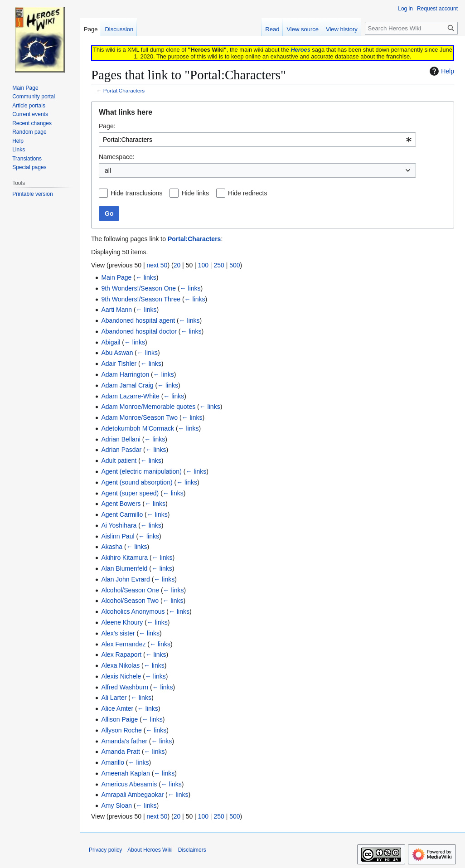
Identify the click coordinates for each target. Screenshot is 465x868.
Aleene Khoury (122, 622)
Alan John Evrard (125, 579)
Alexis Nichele (121, 676)
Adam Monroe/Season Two (139, 417)
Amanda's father (124, 741)
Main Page (116, 277)
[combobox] (257, 140)
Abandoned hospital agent (138, 320)
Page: (107, 126)
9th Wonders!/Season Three (141, 299)
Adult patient (119, 461)
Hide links (195, 193)
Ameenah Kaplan (125, 773)
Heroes (300, 50)
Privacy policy (105, 850)
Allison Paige (119, 719)
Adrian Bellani (121, 439)
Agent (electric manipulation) (141, 471)
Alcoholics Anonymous (133, 611)
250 (219, 265)
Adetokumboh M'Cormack (138, 428)
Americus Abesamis (129, 784)
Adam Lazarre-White (130, 396)
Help (441, 71)
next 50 (157, 265)
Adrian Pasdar (121, 450)
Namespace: (117, 157)
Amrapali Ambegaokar (132, 795)
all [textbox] (108, 170)
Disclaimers (192, 850)
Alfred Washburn (125, 687)
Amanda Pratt (121, 752)
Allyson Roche (121, 730)
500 (235, 265)
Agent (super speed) (130, 493)
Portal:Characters (124, 90)
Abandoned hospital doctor (139, 331)
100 (203, 265)
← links (146, 277)
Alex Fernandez (123, 644)
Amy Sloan (116, 805)
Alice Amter (117, 708)
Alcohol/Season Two (130, 601)
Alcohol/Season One (130, 590)
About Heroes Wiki (150, 850)
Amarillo (113, 762)
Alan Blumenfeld (124, 568)
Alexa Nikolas (120, 665)
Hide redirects (247, 193)
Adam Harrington (125, 374)
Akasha (112, 547)
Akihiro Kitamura (124, 558)
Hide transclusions (136, 193)
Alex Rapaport (121, 655)
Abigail (111, 342)
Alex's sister (118, 633)
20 (177, 265)
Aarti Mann (116, 310)
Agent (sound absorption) (137, 482)
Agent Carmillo (122, 514)
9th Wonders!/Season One (138, 288)
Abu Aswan (117, 353)
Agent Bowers (121, 504)
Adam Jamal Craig (127, 385)
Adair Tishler (119, 364)
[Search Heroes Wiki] (411, 28)
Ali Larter (114, 698)
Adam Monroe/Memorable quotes (148, 407)
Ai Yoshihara (119, 525)
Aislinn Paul (118, 536)
